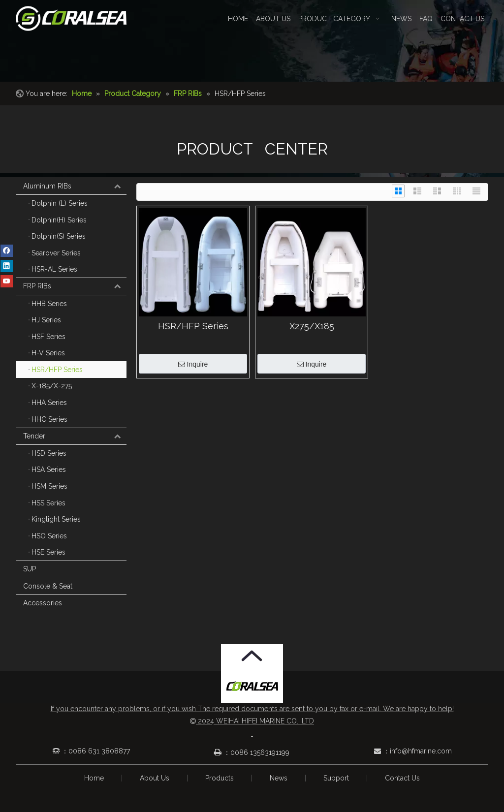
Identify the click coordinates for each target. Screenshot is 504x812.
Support (336, 778)
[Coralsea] (252, 687)
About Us (155, 778)
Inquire (193, 364)
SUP (30, 569)
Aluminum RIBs (75, 187)
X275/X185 (312, 326)
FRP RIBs (75, 286)
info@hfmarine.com (421, 751)
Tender (75, 437)
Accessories (43, 603)
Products (220, 778)
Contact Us (402, 778)
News (279, 778)
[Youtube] (7, 281)
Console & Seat (48, 586)
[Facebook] (7, 250)
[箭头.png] (252, 656)
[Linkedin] (7, 266)
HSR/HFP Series (193, 326)
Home (94, 778)
